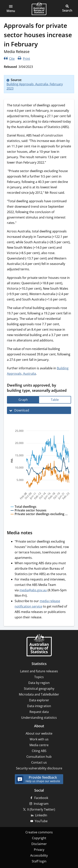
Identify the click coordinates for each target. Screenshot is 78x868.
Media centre (39, 745)
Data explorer (39, 700)
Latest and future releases (39, 671)
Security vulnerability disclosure (39, 768)
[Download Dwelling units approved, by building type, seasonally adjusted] (39, 410)
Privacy (39, 850)
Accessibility (39, 855)
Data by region (39, 683)
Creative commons (39, 832)
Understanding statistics (39, 718)
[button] (11, 9)
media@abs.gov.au (33, 590)
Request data (39, 712)
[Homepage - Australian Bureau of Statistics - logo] (39, 9)
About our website (39, 733)
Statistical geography (39, 689)
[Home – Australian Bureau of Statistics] (39, 646)
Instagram (41, 804)
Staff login (39, 861)
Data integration (39, 706)
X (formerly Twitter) (41, 809)
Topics (39, 677)
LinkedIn (41, 815)
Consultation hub (39, 757)
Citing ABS (39, 751)
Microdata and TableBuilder (39, 694)
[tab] (23, 400)
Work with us (39, 739)
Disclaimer (39, 844)
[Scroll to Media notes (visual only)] (36, 533)
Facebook (41, 798)
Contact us (39, 762)
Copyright (39, 838)
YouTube (41, 821)
